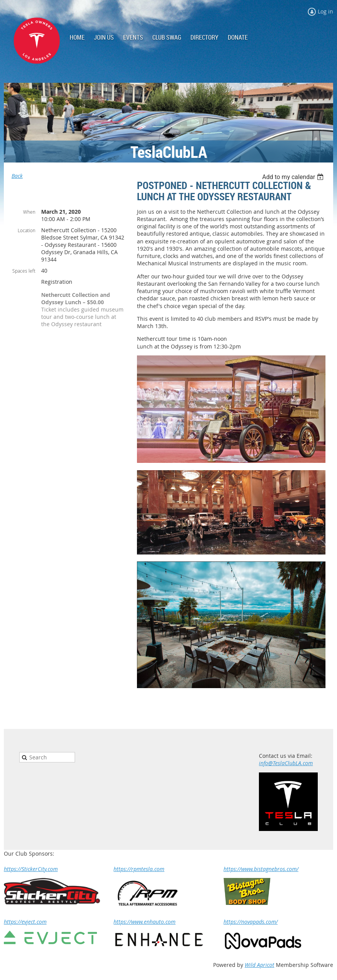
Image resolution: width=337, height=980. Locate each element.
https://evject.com (25, 922)
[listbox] (294, 177)
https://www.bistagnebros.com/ (261, 869)
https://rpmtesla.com (139, 869)
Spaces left (24, 271)
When (29, 212)
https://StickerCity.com (31, 869)
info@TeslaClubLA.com (286, 763)
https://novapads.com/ (251, 922)
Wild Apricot (259, 965)
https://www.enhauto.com (144, 922)
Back (17, 176)
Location (27, 230)
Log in (325, 11)
